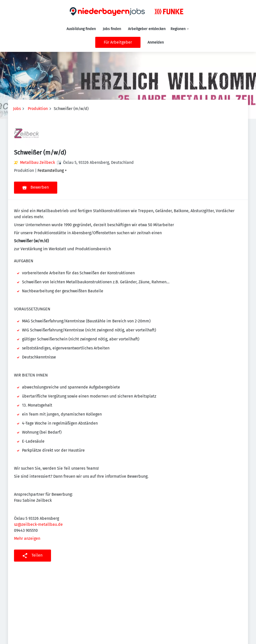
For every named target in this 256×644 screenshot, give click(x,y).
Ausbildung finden (81, 29)
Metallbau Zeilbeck (37, 162)
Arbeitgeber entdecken (147, 29)
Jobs (17, 109)
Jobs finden (112, 29)
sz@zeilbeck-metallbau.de (38, 524)
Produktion (38, 109)
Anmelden (156, 42)
